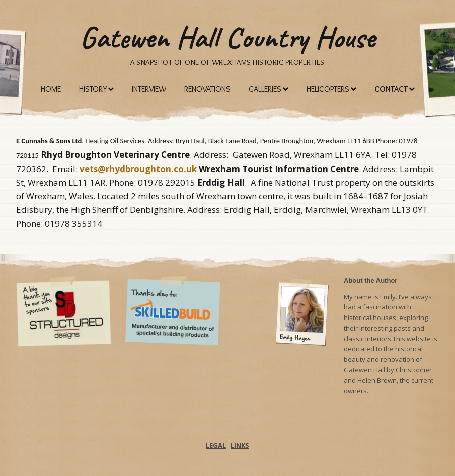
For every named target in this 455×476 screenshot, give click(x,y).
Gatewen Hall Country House (227, 37)
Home (51, 89)
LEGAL (216, 445)
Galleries (265, 89)
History (93, 89)
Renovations (207, 89)
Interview (149, 89)
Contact (391, 89)
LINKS (240, 445)
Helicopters (328, 89)
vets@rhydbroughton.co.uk (138, 169)
